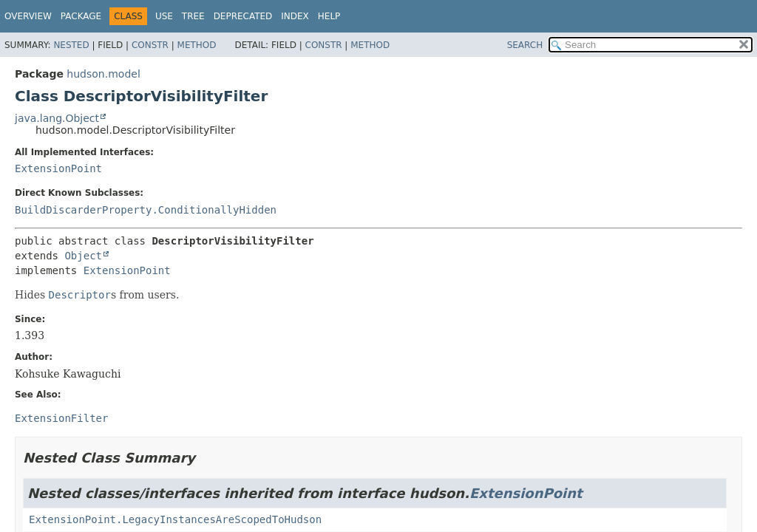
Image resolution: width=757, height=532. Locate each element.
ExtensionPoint (58, 168)
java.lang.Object (57, 118)
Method (197, 45)
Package (81, 16)
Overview (28, 16)
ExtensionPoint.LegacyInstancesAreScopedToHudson (175, 519)
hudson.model (103, 74)
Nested (71, 45)
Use (164, 16)
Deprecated (243, 16)
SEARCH (525, 45)
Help (329, 16)
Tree (193, 16)
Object (83, 256)
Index (295, 16)
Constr (150, 45)
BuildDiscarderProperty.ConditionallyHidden (146, 210)
